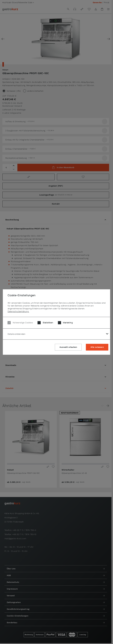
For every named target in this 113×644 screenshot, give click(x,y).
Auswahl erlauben (68, 347)
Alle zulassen (97, 347)
